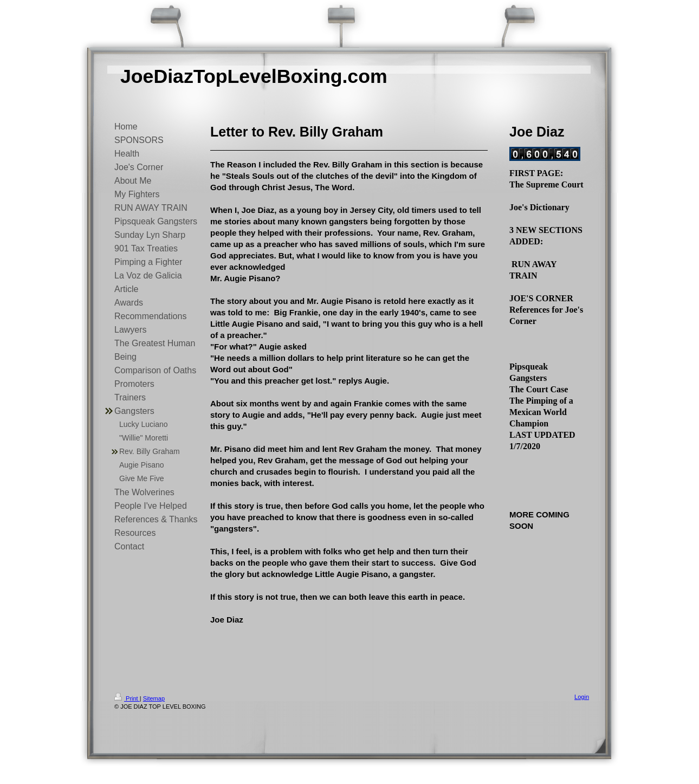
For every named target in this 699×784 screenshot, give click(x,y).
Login (582, 697)
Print (127, 698)
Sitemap (154, 698)
